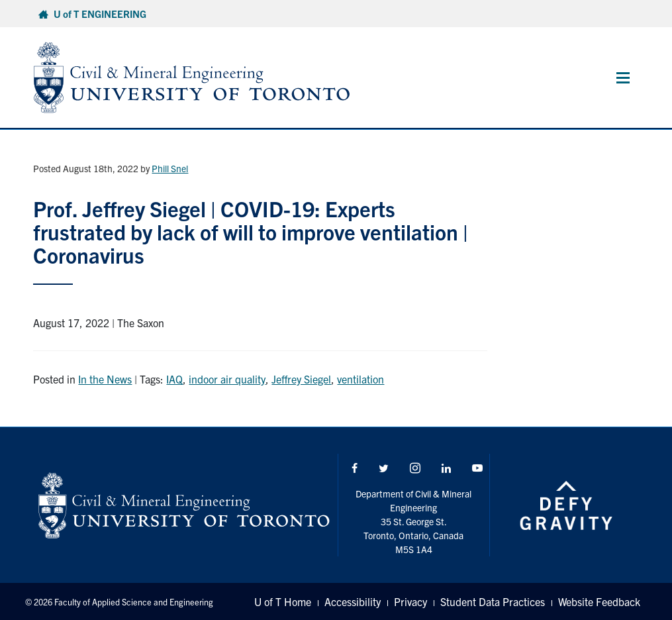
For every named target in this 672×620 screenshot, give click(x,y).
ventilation (360, 379)
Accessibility (353, 601)
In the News (105, 379)
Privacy (410, 601)
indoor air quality (227, 379)
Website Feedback (599, 601)
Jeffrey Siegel (301, 379)
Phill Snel (170, 168)
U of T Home (283, 601)
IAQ (174, 379)
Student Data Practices (493, 601)
